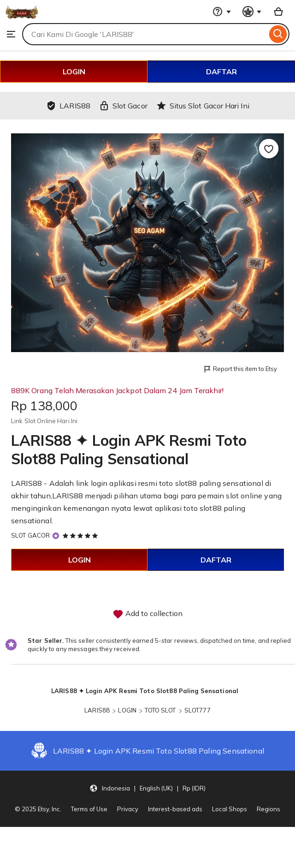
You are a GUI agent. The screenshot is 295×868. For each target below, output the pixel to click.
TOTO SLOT (160, 710)
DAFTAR (221, 72)
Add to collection (147, 614)
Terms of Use (89, 809)
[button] (147, 788)
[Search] (278, 34)
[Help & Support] (222, 12)
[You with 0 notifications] (252, 12)
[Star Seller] (56, 536)
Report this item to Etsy (240, 369)
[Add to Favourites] (269, 149)
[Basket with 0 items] (278, 12)
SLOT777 (198, 710)
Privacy (128, 809)
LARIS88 (97, 710)
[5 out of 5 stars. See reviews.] (82, 535)
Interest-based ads (175, 809)
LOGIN (74, 72)
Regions (268, 809)
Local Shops (230, 809)
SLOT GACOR (30, 535)
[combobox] (145, 34)
